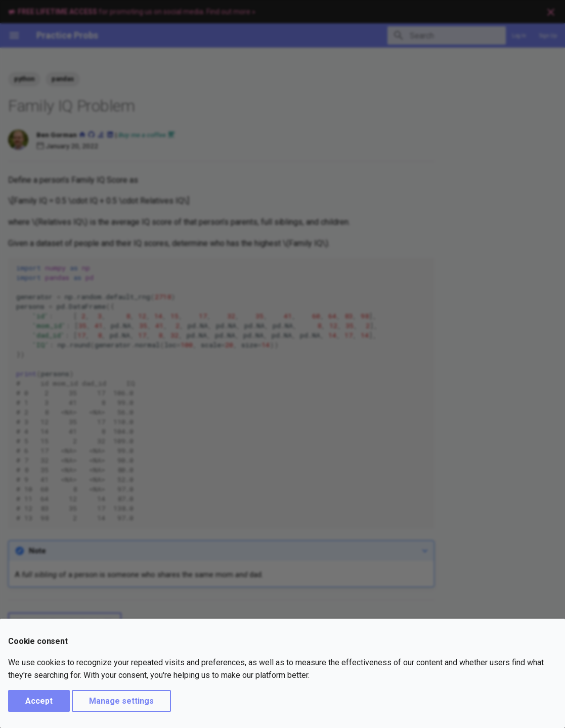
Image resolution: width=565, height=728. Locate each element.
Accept (39, 701)
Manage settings (121, 701)
